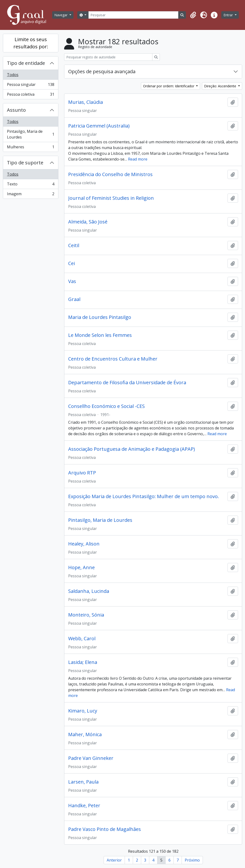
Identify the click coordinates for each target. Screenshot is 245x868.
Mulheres (31, 148)
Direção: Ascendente (221, 86)
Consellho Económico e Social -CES (106, 406)
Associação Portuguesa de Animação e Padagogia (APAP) (132, 449)
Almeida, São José (88, 222)
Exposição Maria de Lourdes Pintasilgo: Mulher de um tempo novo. (144, 496)
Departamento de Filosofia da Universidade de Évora (127, 383)
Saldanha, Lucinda (89, 591)
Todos (13, 75)
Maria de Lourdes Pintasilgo (100, 317)
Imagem (31, 195)
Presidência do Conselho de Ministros (110, 174)
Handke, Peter (84, 806)
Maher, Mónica (85, 734)
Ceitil (74, 245)
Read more (138, 159)
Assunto (16, 110)
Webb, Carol (82, 639)
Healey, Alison (84, 544)
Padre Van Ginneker (91, 758)
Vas (72, 281)
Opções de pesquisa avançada (102, 71)
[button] (193, 15)
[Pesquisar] (133, 15)
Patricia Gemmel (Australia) (99, 126)
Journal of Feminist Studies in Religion (111, 198)
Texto (31, 185)
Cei (72, 263)
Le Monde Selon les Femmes (100, 335)
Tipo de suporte (25, 163)
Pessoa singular (31, 86)
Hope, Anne (81, 568)
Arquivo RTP (82, 473)
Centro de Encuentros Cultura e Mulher (113, 359)
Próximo (192, 860)
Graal (74, 299)
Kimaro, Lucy (83, 711)
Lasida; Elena (83, 662)
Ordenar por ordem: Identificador (169, 86)
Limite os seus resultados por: (31, 43)
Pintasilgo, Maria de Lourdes (31, 134)
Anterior (114, 860)
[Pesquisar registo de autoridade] (108, 57)
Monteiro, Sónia (86, 615)
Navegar (61, 15)
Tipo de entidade (26, 63)
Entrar (229, 15)
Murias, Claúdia (86, 102)
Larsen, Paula (83, 782)
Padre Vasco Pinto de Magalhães (105, 829)
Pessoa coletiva (31, 95)
